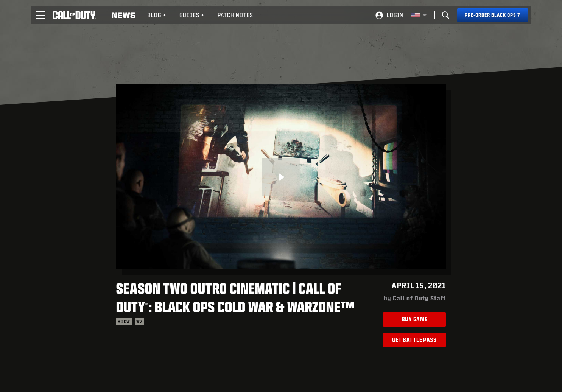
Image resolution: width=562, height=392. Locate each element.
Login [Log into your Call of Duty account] (395, 15)
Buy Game (415, 319)
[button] (40, 15)
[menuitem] (157, 15)
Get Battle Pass (414, 340)
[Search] (446, 15)
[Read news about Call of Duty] (123, 15)
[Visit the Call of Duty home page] (74, 15)
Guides (192, 15)
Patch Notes (235, 15)
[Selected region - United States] (419, 15)
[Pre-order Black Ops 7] (493, 15)
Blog (157, 15)
